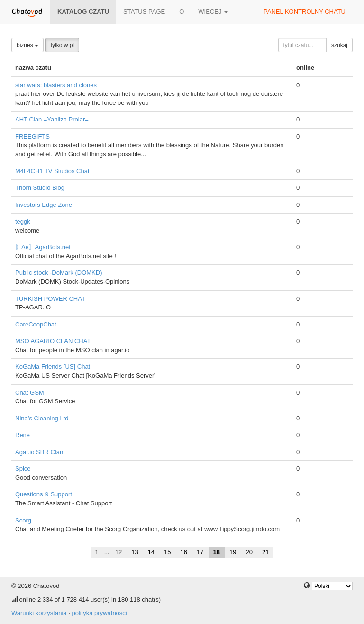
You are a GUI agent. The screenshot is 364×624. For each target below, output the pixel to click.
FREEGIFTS (32, 136)
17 (200, 552)
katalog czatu (83, 12)
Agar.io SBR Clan (39, 452)
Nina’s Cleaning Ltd (42, 418)
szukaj (339, 45)
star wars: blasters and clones (56, 85)
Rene (23, 435)
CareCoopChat (36, 324)
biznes (27, 45)
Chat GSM (30, 393)
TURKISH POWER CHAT (50, 299)
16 (184, 552)
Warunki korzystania (39, 613)
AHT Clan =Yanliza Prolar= (52, 119)
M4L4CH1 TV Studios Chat (52, 171)
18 (217, 552)
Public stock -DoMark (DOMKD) (59, 273)
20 (249, 552)
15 (167, 552)
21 (265, 552)
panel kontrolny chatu (305, 12)
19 (233, 552)
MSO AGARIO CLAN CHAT (53, 341)
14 (151, 552)
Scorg (23, 520)
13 (135, 552)
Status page (144, 12)
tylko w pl (62, 45)
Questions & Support (44, 494)
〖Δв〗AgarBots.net (43, 247)
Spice (23, 469)
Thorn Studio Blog (40, 188)
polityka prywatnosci (99, 613)
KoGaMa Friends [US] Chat (53, 367)
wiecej (213, 12)
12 (118, 552)
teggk (23, 221)
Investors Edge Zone (44, 205)
